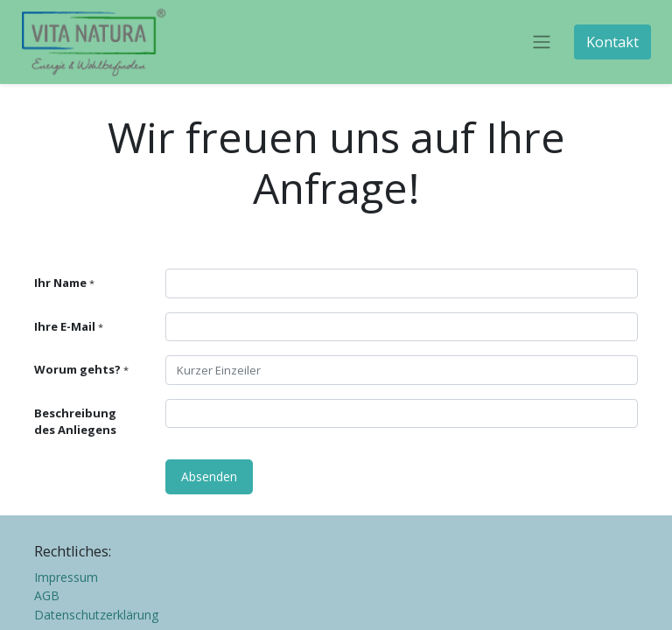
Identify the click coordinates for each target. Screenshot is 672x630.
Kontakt (612, 42)
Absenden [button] (209, 476)
